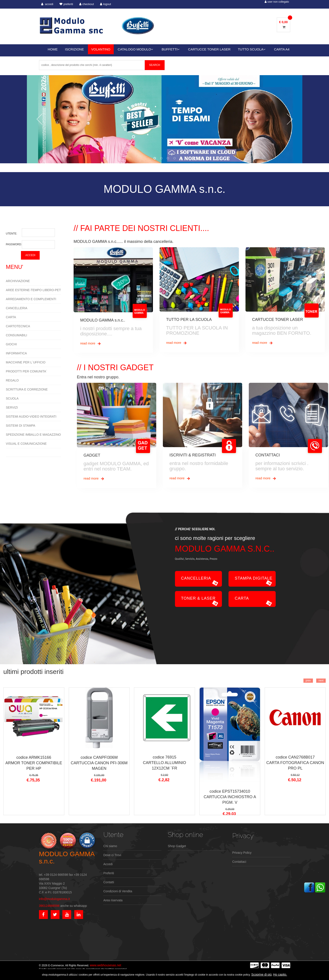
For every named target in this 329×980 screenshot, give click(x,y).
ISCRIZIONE (74, 49)
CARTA (11, 317)
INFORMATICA (16, 353)
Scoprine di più (261, 974)
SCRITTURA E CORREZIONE (27, 389)
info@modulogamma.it (54, 899)
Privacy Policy (242, 853)
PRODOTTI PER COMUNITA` (27, 371)
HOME (53, 49)
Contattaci (239, 862)
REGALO (12, 380)
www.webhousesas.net (105, 965)
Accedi (108, 864)
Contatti (109, 882)
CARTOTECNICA (18, 326)
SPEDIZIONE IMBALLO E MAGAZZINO (33, 435)
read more (91, 343)
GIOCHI (11, 344)
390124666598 (49, 906)
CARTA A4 (282, 49)
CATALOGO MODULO (135, 49)
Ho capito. (280, 974)
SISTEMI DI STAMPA (21, 426)
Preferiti (109, 873)
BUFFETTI (171, 49)
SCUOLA (12, 398)
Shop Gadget (177, 846)
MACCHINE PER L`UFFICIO (26, 362)
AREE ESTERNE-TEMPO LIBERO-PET (33, 290)
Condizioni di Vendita (118, 891)
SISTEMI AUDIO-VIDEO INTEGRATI (31, 417)
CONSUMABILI (17, 335)
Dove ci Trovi (112, 855)
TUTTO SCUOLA (252, 49)
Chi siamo (110, 846)
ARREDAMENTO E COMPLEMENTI (31, 299)
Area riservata (113, 900)
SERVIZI (12, 407)
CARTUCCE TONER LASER (209, 49)
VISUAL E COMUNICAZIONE (26, 444)
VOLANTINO (101, 49)
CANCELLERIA (17, 308)
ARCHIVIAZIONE (18, 281)
